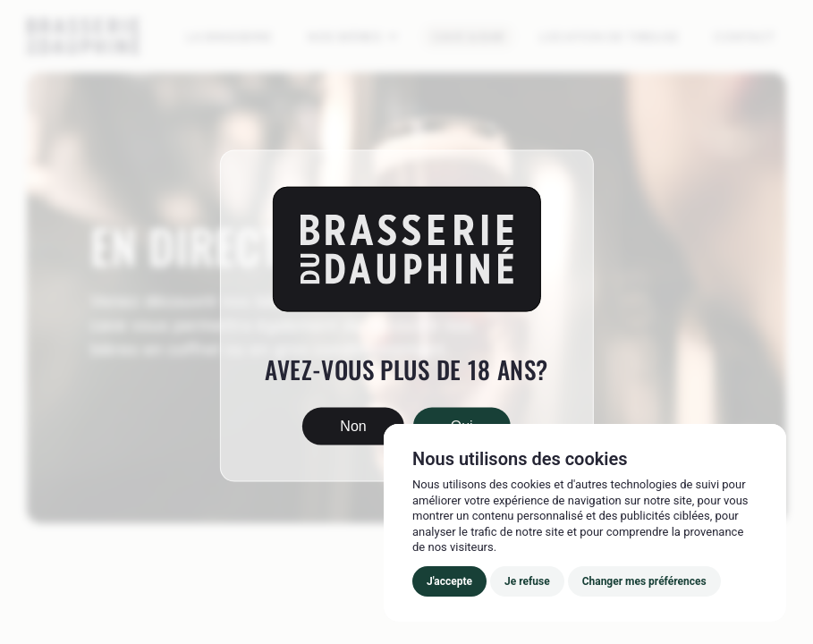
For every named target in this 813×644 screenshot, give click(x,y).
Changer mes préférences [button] (644, 581)
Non (353, 425)
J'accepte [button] (449, 581)
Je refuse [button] (527, 581)
